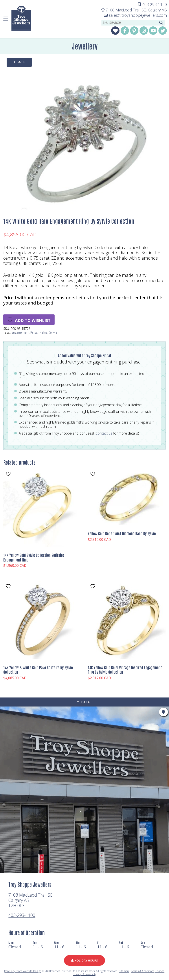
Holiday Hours (84, 960)
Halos (44, 332)
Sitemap (124, 971)
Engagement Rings (25, 332)
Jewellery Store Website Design (23, 971)
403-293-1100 (22, 915)
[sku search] (130, 23)
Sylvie (53, 332)
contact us (104, 433)
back (19, 62)
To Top (84, 702)
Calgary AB (134, 10)
